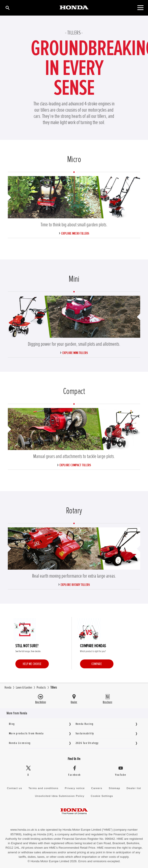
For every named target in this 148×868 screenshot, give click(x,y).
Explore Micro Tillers (75, 233)
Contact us (15, 788)
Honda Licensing (20, 743)
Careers (97, 788)
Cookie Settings (102, 796)
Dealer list (134, 788)
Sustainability (85, 733)
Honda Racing (85, 724)
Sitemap (114, 788)
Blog (12, 724)
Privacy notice (75, 788)
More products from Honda (26, 733)
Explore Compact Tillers (75, 465)
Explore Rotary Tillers (75, 585)
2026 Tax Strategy (87, 743)
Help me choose (32, 664)
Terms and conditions (43, 788)
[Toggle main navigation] (140, 8)
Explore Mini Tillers (75, 353)
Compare (97, 664)
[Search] (7, 8)
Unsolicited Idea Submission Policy (60, 796)
